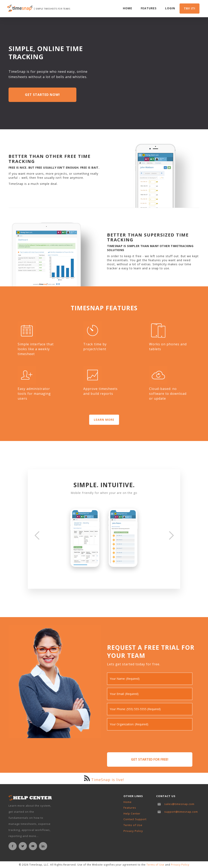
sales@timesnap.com (179, 804)
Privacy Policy (133, 831)
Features (149, 8)
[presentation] (138, 741)
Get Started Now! (42, 95)
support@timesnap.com (181, 812)
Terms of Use (133, 825)
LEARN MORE (104, 420)
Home (128, 8)
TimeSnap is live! (108, 780)
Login (170, 8)
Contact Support (135, 819)
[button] (37, 535)
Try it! (190, 9)
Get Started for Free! (150, 759)
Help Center (132, 813)
